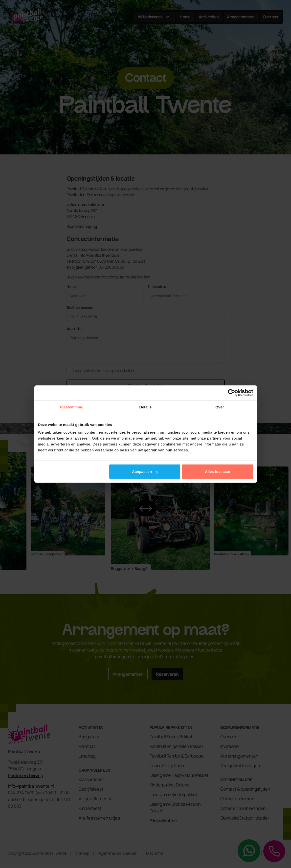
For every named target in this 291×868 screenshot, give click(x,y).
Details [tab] (146, 407)
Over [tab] (220, 407)
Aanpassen (145, 472)
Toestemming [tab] (71, 407)
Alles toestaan (218, 472)
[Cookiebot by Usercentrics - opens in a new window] (232, 393)
